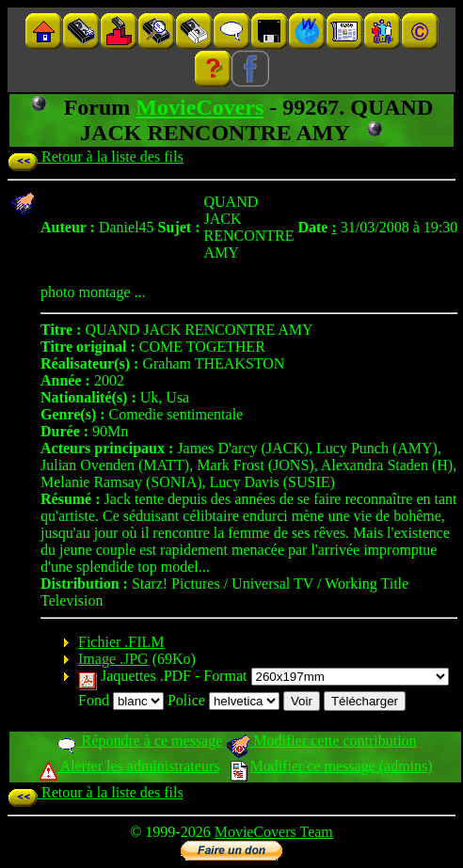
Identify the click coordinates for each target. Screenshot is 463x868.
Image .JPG (113, 659)
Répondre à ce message (139, 741)
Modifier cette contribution (321, 741)
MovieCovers (200, 107)
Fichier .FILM (121, 642)
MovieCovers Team (274, 832)
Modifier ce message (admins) (331, 766)
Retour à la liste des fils (96, 157)
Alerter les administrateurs (129, 766)
